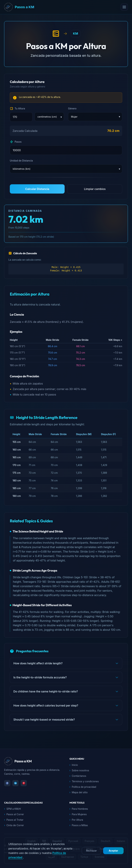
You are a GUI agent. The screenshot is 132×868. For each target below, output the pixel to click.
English (32, 841)
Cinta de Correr (14, 825)
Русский (73, 841)
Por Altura (76, 820)
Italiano (121, 841)
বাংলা (49, 849)
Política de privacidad (83, 787)
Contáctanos (78, 776)
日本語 (62, 849)
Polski (103, 849)
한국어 (76, 849)
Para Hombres (79, 809)
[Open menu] (124, 7)
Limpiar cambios (95, 189)
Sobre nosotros (79, 770)
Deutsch (106, 841)
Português (34, 849)
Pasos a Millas (79, 825)
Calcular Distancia (37, 189)
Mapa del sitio (79, 792)
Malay (90, 849)
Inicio (74, 765)
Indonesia (118, 849)
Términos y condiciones (84, 781)
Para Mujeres (78, 814)
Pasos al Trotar (14, 820)
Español (57, 841)
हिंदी (44, 841)
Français (90, 841)
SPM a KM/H (12, 809)
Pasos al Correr (14, 814)
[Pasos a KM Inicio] (62, 7)
